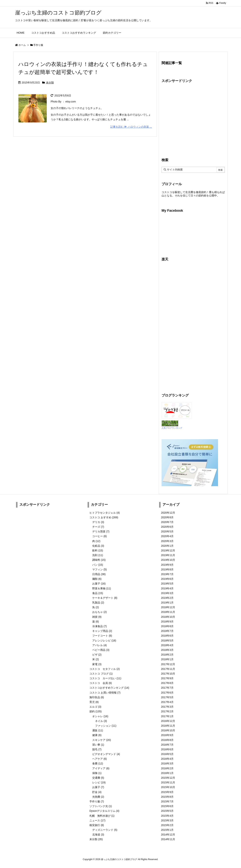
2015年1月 (167, 830)
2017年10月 (168, 674)
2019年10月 (168, 560)
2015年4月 (167, 816)
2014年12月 (168, 835)
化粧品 (98, 546)
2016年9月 (167, 735)
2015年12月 (168, 778)
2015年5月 (167, 811)
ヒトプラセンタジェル (105, 513)
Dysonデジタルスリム (104, 811)
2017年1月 (167, 716)
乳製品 (98, 603)
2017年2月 (167, 711)
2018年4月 (167, 645)
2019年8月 (167, 569)
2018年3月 (167, 650)
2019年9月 (167, 565)
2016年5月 (167, 754)
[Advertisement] (193, 120)
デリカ (98, 522)
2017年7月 (167, 688)
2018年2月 (167, 655)
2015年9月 (167, 792)
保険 (97, 773)
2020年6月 (167, 527)
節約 (96, 711)
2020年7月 (167, 522)
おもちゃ (100, 612)
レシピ (99, 782)
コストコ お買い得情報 (105, 693)
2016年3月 (167, 763)
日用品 (99, 574)
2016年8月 (167, 740)
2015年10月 (168, 787)
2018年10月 (168, 617)
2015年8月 (167, 797)
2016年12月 (168, 721)
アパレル (100, 645)
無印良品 (97, 697)
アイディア (101, 768)
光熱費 (98, 797)
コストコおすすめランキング (109, 688)
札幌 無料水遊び (102, 816)
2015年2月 (167, 825)
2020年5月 (167, 531)
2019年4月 (167, 588)
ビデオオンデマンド (106, 754)
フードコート (102, 636)
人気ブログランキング (172, 428)
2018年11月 (168, 612)
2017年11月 (168, 669)
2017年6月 (167, 693)
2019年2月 (167, 598)
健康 (97, 735)
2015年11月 (168, 782)
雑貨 (97, 617)
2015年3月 (167, 820)
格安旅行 (97, 825)
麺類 (97, 579)
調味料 (99, 560)
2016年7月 (167, 745)
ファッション (106, 726)
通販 (98, 730)
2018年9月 (167, 622)
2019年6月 (167, 579)
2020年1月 (167, 546)
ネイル (101, 721)
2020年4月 (167, 536)
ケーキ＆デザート (105, 598)
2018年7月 (167, 631)
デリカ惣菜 (101, 531)
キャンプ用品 (102, 631)
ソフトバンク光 (101, 806)
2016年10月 (168, 730)
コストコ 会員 (101, 683)
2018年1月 (167, 659)
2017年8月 (167, 683)
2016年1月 (167, 773)
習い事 (98, 745)
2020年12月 (168, 513)
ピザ (97, 655)
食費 (98, 763)
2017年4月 (167, 702)
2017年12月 (168, 664)
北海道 (98, 835)
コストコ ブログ (101, 674)
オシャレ (100, 716)
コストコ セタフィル (105, 669)
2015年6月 (167, 806)
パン (98, 565)
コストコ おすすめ (104, 517)
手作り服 (97, 801)
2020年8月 (167, 517)
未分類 (50, 83)
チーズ (98, 527)
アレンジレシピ (104, 641)
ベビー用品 (101, 650)
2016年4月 (167, 759)
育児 (94, 702)
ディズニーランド (105, 830)
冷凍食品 (100, 626)
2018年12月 (168, 607)
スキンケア (102, 740)
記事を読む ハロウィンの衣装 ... (131, 127)
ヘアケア (100, 759)
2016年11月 (168, 726)
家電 (97, 664)
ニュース (97, 820)
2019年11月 (168, 555)
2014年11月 (168, 839)
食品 (98, 593)
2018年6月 (167, 636)
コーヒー (100, 536)
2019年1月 (167, 603)
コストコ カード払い (105, 678)
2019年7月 (167, 574)
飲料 (98, 550)
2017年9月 (167, 678)
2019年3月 (167, 593)
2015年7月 (167, 801)
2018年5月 (167, 641)
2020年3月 (167, 541)
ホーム (22, 45)
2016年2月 (167, 768)
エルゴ (95, 707)
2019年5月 (167, 584)
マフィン (100, 569)
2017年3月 (167, 707)
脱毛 (97, 749)
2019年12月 (168, 550)
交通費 (98, 778)
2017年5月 (167, 697)
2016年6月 (167, 749)
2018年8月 (167, 626)
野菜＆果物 (102, 588)
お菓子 (99, 584)
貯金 (97, 792)
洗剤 (98, 555)
